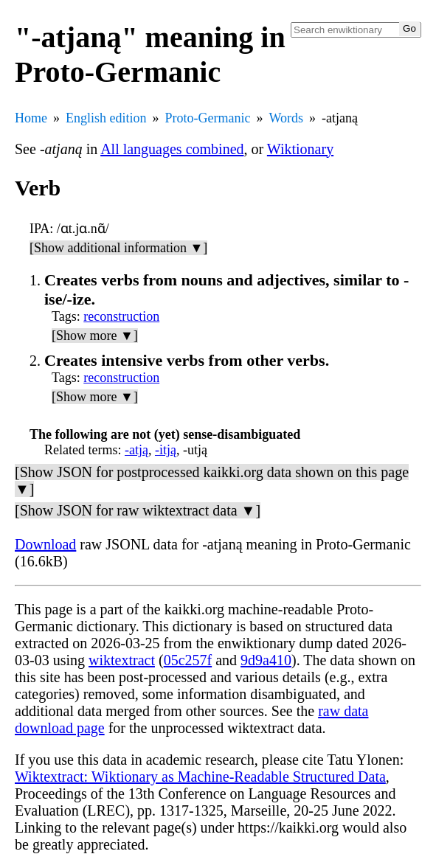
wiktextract (122, 660)
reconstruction (121, 316)
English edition (106, 118)
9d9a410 (266, 660)
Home (31, 118)
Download (45, 544)
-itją (166, 450)
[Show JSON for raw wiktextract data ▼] (138, 510)
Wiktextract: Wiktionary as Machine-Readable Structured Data (200, 777)
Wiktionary (300, 149)
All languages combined (172, 149)
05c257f (188, 660)
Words (286, 118)
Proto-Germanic (208, 118)
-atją (136, 450)
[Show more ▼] (95, 336)
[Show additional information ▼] (118, 248)
